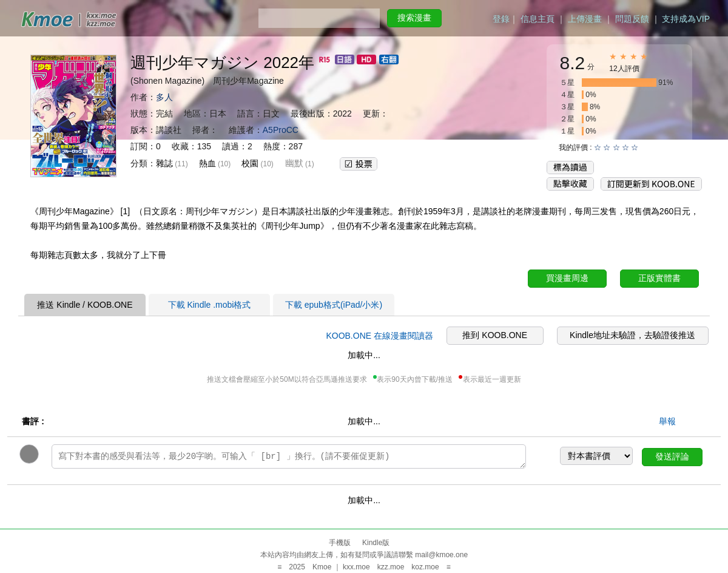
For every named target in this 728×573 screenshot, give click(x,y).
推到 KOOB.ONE (495, 335)
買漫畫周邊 (567, 278)
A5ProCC (281, 130)
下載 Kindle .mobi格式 (210, 305)
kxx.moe (356, 567)
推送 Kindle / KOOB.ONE (85, 305)
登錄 (501, 19)
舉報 (667, 421)
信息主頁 (538, 19)
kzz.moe (391, 567)
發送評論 (672, 456)
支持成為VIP (686, 19)
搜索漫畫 (414, 18)
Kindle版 (376, 543)
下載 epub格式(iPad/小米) (334, 305)
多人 (164, 97)
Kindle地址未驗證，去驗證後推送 (632, 335)
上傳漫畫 (585, 19)
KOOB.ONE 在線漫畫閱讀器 (379, 336)
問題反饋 (632, 19)
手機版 (340, 543)
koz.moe (425, 567)
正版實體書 (659, 278)
